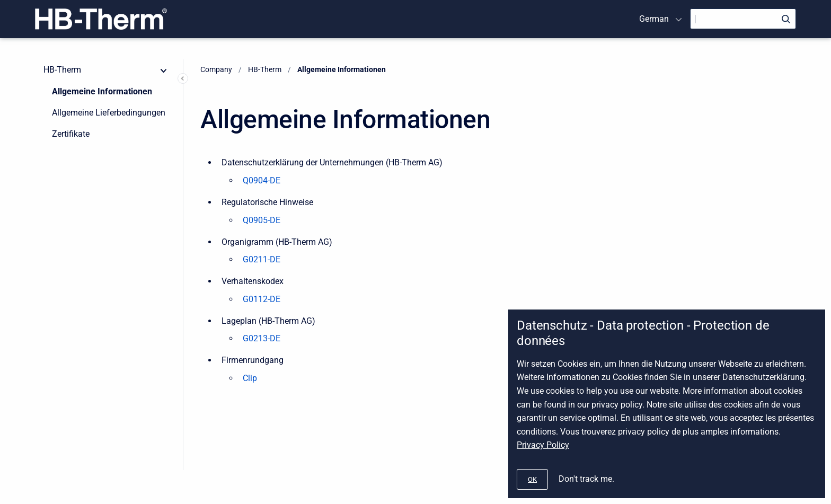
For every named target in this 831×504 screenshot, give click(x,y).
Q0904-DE (262, 180)
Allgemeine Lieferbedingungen (109, 113)
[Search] (743, 19)
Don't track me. (586, 479)
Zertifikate (71, 134)
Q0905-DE (262, 220)
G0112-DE (262, 299)
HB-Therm (62, 70)
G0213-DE (262, 338)
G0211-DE (262, 259)
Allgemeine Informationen (102, 91)
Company (216, 69)
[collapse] (164, 70)
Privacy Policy (543, 445)
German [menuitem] (654, 19)
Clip (250, 378)
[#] (532, 479)
